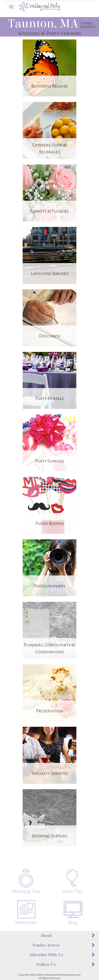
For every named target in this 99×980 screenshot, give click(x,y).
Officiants (50, 336)
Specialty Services (49, 773)
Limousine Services (50, 274)
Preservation (50, 711)
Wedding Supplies (50, 836)
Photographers (49, 586)
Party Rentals (49, 399)
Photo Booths (50, 523)
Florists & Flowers (49, 211)
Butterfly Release (50, 86)
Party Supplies (49, 461)
